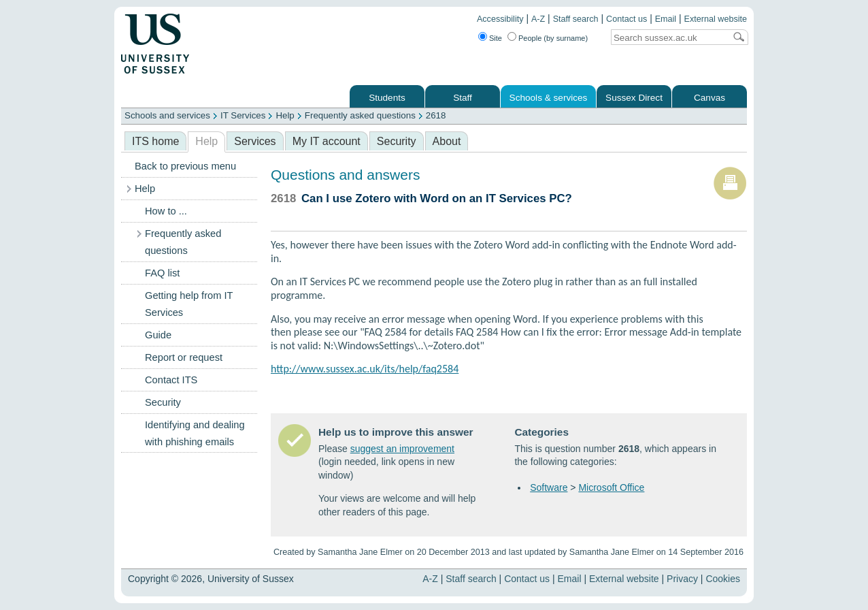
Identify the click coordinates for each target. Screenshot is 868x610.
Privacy (682, 579)
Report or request (184, 357)
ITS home (155, 141)
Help (285, 115)
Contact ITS (171, 380)
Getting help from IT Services (189, 304)
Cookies (723, 579)
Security (397, 141)
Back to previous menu (185, 166)
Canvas (710, 98)
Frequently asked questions (360, 115)
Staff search (576, 19)
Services (255, 141)
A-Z (538, 19)
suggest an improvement (402, 449)
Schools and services (167, 115)
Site (496, 38)
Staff (463, 98)
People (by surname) (553, 38)
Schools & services (549, 98)
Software (549, 487)
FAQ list (162, 273)
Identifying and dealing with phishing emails (195, 433)
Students (387, 98)
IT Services (243, 115)
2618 (436, 115)
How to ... (166, 211)
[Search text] (668, 38)
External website (716, 19)
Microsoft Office (611, 487)
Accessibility (500, 19)
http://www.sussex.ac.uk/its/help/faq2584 (365, 369)
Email (666, 19)
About (447, 141)
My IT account (327, 141)
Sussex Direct (634, 98)
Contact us (627, 19)
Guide (158, 335)
